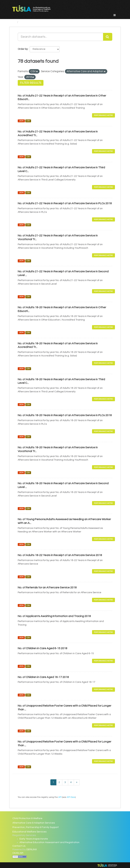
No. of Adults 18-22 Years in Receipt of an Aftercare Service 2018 (60, 555)
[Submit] (108, 37)
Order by (23, 49)
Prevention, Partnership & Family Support (36, 827)
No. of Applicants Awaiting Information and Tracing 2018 (54, 616)
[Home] (14, 22)
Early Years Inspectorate (34, 839)
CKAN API (18, 853)
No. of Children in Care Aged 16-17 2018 (43, 677)
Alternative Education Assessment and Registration (49, 842)
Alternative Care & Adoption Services (34, 823)
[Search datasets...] (60, 37)
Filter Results (31, 83)
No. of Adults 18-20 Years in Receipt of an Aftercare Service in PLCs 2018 (65, 415)
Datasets (27, 22)
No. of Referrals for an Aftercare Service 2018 (47, 587)
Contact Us (19, 846)
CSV (28, 121)
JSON (21, 121)
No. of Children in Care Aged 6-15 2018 (42, 648)
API (60, 797)
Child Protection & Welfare (27, 818)
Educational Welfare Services (29, 832)
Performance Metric (103, 115)
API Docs (71, 797)
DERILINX (32, 850)
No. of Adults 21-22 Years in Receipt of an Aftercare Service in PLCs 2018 (65, 203)
